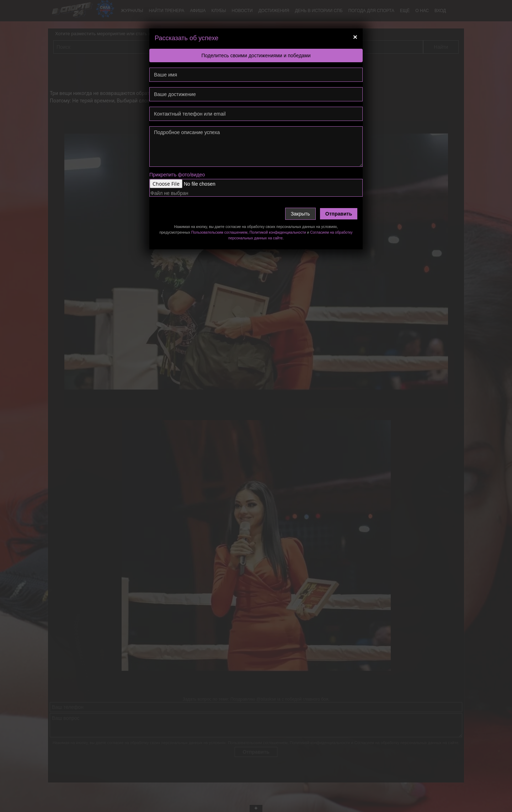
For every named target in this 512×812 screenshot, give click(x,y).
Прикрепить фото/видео (177, 175)
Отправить (339, 214)
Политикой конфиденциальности (278, 232)
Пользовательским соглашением (219, 232)
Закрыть (300, 214)
